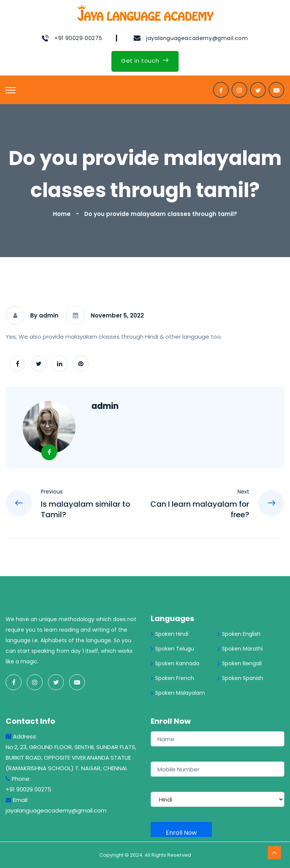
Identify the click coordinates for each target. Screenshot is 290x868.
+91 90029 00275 (78, 38)
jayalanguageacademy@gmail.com (197, 38)
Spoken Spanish (240, 678)
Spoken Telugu (172, 649)
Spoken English (239, 634)
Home (63, 214)
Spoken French (172, 678)
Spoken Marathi (240, 649)
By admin (44, 315)
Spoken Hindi (170, 634)
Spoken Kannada (175, 663)
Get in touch (145, 61)
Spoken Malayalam (178, 693)
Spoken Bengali (240, 663)
